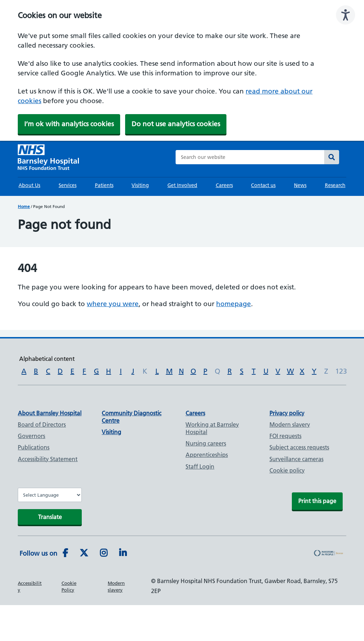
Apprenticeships (207, 455)
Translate (50, 517)
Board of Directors (42, 424)
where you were (113, 304)
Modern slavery (290, 424)
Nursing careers (206, 443)
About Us (29, 185)
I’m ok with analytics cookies (69, 124)
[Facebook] (65, 553)
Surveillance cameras (296, 459)
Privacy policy (287, 413)
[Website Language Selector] (50, 495)
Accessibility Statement (48, 459)
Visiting (140, 185)
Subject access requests (299, 447)
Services (68, 185)
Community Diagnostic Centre (132, 417)
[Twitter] (84, 553)
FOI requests (285, 436)
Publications (34, 447)
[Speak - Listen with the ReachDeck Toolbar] (346, 15)
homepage (234, 304)
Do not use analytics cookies (176, 124)
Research (335, 185)
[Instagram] (104, 553)
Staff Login (200, 466)
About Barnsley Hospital (50, 413)
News (300, 185)
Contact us (263, 185)
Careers (224, 185)
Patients (104, 185)
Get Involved (182, 185)
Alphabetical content (47, 359)
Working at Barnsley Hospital (212, 428)
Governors (31, 436)
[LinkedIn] (123, 553)
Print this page (317, 501)
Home (24, 206)
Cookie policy (287, 470)
